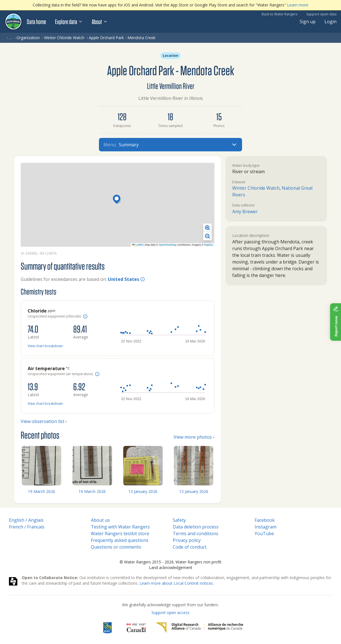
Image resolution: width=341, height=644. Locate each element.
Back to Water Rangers (280, 14)
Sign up (308, 22)
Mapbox (209, 245)
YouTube (264, 533)
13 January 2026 (143, 491)
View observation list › (44, 421)
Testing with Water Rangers (120, 527)
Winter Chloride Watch (64, 38)
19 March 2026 (42, 491)
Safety (179, 520)
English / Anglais (26, 520)
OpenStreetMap (168, 245)
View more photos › (194, 437)
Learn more (298, 5)
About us (100, 520)
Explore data (69, 22)
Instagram (266, 527)
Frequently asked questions (120, 540)
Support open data (321, 14)
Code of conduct (190, 547)
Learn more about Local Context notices (176, 583)
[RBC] (107, 628)
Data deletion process (196, 527)
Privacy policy (187, 540)
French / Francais (27, 527)
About (100, 22)
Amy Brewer (245, 211)
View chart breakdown (45, 346)
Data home (36, 22)
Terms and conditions (196, 533)
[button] (117, 200)
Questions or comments (116, 547)
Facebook (265, 520)
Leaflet (138, 245)
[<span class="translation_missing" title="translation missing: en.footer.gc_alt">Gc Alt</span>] (136, 628)
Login (331, 22)
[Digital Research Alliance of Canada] (199, 628)
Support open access (170, 613)
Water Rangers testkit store (120, 533)
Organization (28, 38)
